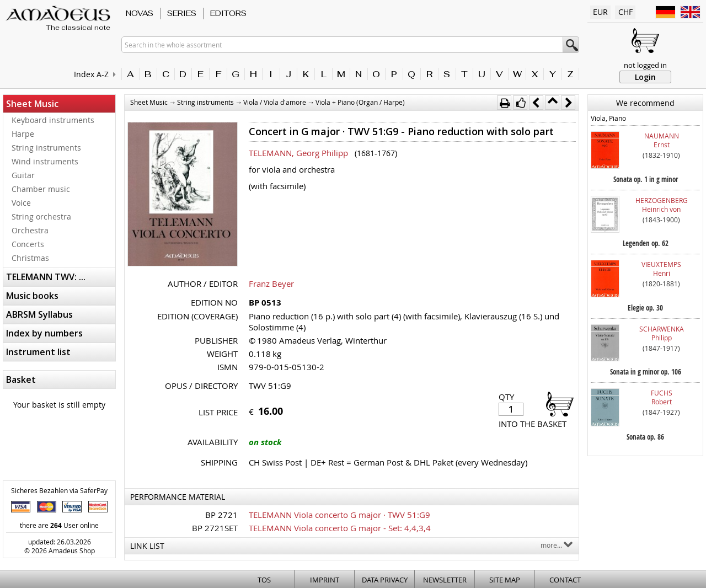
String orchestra (41, 217)
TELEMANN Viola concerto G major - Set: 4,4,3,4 (340, 528)
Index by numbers (44, 333)
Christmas (30, 258)
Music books (32, 296)
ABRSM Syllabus (39, 314)
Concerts (28, 244)
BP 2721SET (215, 528)
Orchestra (30, 230)
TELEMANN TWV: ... (46, 277)
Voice (21, 203)
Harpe (23, 134)
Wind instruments (45, 161)
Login (645, 77)
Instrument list (38, 352)
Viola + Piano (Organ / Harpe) (360, 102)
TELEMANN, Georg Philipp (298, 153)
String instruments (46, 148)
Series (182, 13)
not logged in (645, 65)
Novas (140, 13)
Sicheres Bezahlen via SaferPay (59, 490)
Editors (228, 13)
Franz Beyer (271, 284)
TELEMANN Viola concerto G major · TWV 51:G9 (339, 515)
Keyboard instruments (53, 120)
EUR (600, 12)
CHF (625, 12)
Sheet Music (32, 104)
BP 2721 (221, 515)
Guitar (23, 175)
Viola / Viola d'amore (275, 102)
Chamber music (41, 189)
